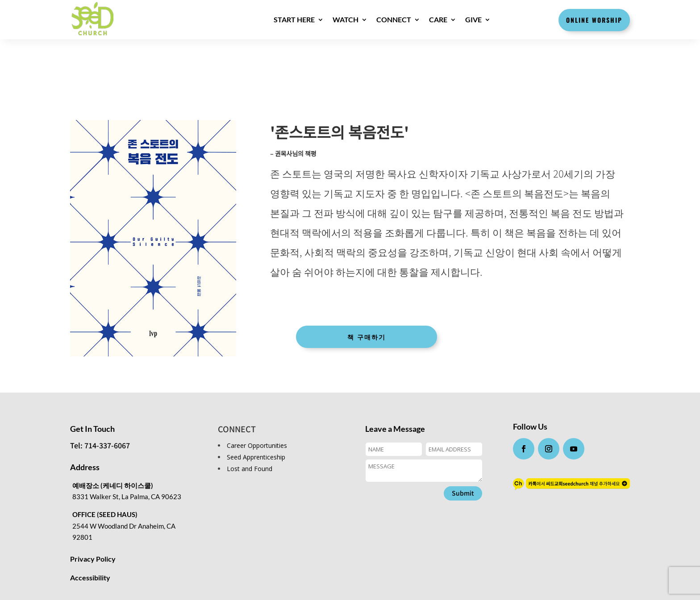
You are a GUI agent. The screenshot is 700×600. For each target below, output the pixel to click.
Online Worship (594, 20)
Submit (463, 493)
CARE (438, 19)
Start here (294, 19)
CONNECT (394, 19)
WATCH (346, 19)
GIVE (473, 19)
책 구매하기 (367, 337)
